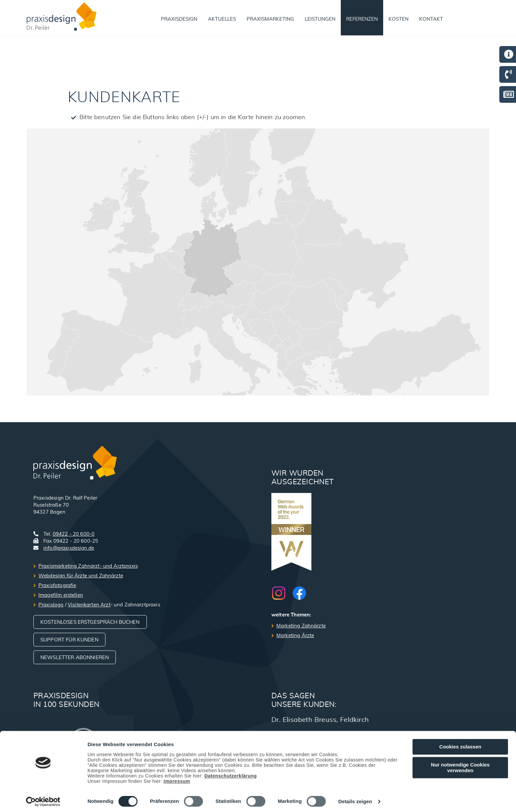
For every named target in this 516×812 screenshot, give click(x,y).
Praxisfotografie (57, 586)
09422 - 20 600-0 (74, 534)
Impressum (177, 779)
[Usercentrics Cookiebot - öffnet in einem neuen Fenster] (43, 799)
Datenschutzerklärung (230, 773)
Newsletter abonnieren (75, 658)
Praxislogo (51, 605)
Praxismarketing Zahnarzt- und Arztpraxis (88, 566)
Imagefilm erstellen (61, 595)
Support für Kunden (69, 640)
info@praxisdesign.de (69, 548)
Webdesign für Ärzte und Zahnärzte (81, 576)
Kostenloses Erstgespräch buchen (90, 622)
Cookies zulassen (460, 744)
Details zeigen (355, 799)
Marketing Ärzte (295, 636)
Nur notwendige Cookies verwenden (460, 765)
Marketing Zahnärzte (301, 626)
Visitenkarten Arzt (89, 605)
